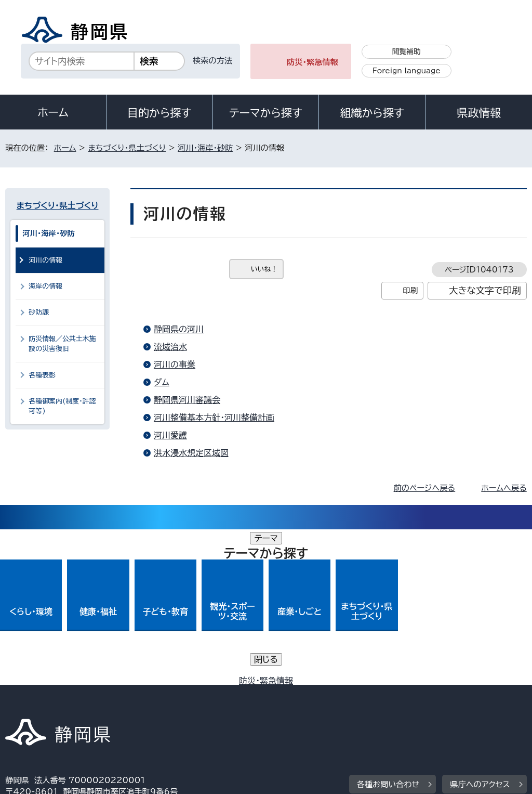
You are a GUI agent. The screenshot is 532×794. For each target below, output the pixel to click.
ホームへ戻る (504, 488)
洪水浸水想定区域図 (191, 453)
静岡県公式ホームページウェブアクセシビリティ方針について (351, 693)
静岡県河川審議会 (187, 400)
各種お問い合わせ (388, 629)
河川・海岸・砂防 (205, 148)
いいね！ (264, 269)
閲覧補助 (407, 51)
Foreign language (407, 71)
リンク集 (28, 705)
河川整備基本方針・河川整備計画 (214, 418)
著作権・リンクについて (54, 693)
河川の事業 (175, 365)
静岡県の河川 (179, 329)
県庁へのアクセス (480, 629)
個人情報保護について (170, 693)
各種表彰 (42, 375)
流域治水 (170, 347)
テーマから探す (266, 113)
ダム (162, 382)
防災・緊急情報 (312, 62)
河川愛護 (170, 435)
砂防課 (39, 312)
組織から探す (372, 113)
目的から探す (159, 113)
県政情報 (478, 113)
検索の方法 (212, 61)
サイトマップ (101, 705)
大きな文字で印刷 (485, 290)
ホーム (53, 112)
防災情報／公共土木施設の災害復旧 (62, 344)
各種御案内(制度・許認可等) (62, 406)
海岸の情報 (45, 286)
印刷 (410, 290)
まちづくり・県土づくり (127, 148)
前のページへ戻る (425, 488)
